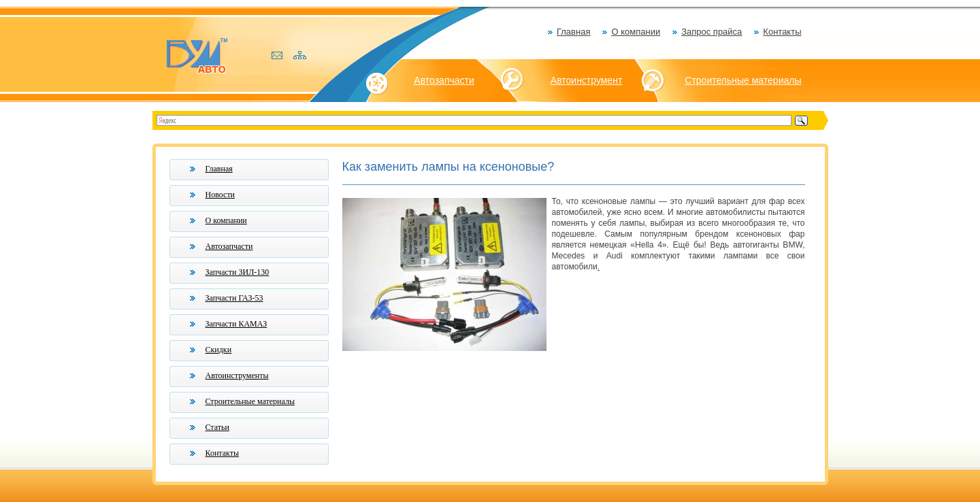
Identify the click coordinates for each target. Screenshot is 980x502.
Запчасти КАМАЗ (236, 324)
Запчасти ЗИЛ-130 (238, 272)
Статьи (217, 427)
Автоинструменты (237, 375)
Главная (573, 32)
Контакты (782, 32)
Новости (220, 195)
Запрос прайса (712, 32)
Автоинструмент (587, 80)
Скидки (219, 350)
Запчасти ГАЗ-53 (234, 298)
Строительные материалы (743, 80)
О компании (636, 32)
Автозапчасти (444, 80)
